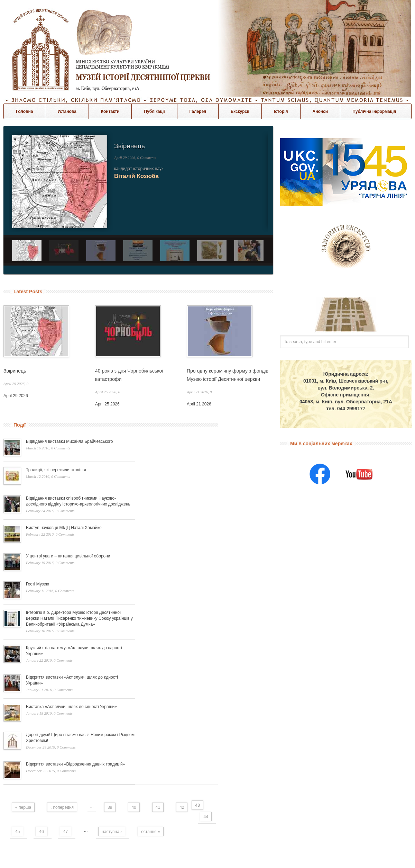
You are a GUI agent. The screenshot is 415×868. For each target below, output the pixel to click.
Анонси (320, 111)
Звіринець (130, 146)
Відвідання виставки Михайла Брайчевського (69, 441)
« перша (23, 807)
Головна (24, 111)
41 (158, 807)
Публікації (154, 111)
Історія (281, 111)
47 (66, 832)
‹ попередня (62, 807)
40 (134, 807)
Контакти (110, 111)
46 (41, 832)
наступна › (112, 832)
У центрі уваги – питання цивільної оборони (68, 556)
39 (110, 807)
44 (206, 817)
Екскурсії (240, 111)
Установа (67, 111)
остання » (150, 832)
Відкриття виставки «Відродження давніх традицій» (75, 764)
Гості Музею (38, 584)
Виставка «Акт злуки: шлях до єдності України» (71, 707)
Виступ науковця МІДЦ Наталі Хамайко (64, 528)
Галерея (198, 111)
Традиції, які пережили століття (56, 470)
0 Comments (147, 158)
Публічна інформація (374, 111)
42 (182, 807)
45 (17, 832)
